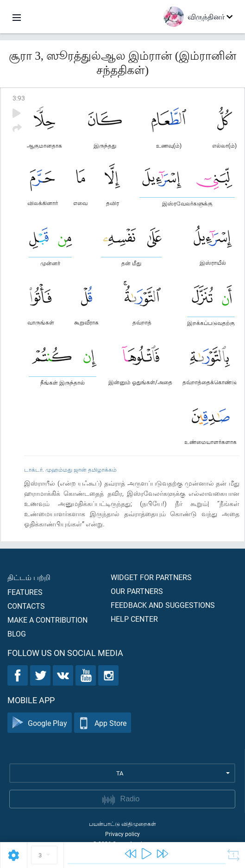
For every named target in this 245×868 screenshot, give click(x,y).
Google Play (40, 723)
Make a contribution (47, 620)
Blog (17, 634)
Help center (134, 619)
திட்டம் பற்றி (29, 577)
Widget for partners (151, 577)
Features (25, 592)
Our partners (137, 591)
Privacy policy (122, 834)
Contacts (26, 606)
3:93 (19, 98)
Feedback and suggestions (163, 605)
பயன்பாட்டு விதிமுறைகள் (122, 824)
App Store (103, 723)
